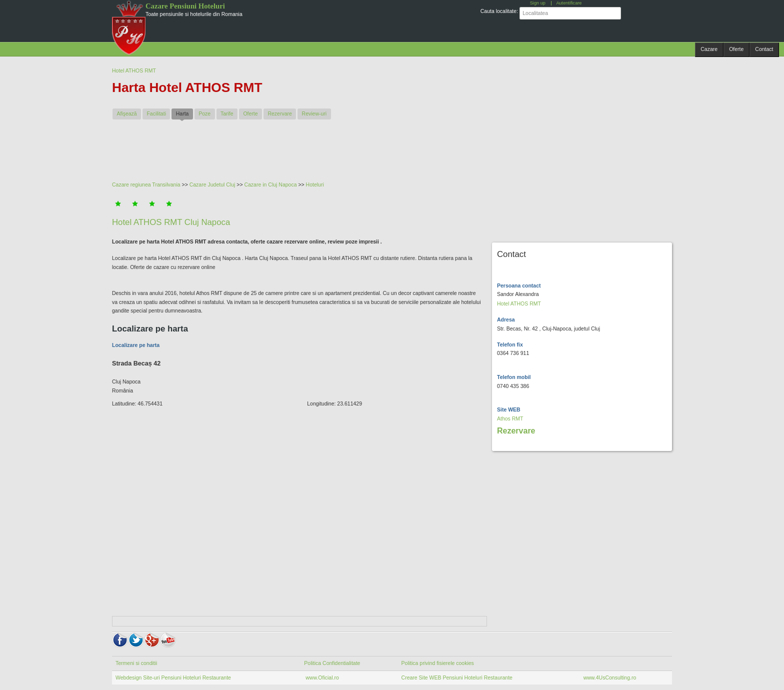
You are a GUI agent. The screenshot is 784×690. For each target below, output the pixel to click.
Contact (764, 49)
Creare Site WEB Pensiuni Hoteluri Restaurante (457, 677)
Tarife (227, 113)
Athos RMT (510, 418)
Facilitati (156, 113)
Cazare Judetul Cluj (212, 184)
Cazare (709, 49)
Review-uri (314, 113)
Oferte (736, 49)
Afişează (126, 113)
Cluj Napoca (282, 184)
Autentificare (569, 3)
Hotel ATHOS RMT (134, 70)
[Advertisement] (354, 154)
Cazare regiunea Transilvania (146, 184)
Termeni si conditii (136, 663)
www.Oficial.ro (321, 677)
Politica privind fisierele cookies (438, 663)
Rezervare (279, 113)
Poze (204, 113)
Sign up (538, 3)
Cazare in (256, 184)
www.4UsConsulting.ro (610, 677)
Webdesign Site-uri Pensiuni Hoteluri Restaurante (173, 677)
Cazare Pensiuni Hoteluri (185, 6)
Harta (184, 113)
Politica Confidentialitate (332, 663)
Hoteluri (315, 184)
